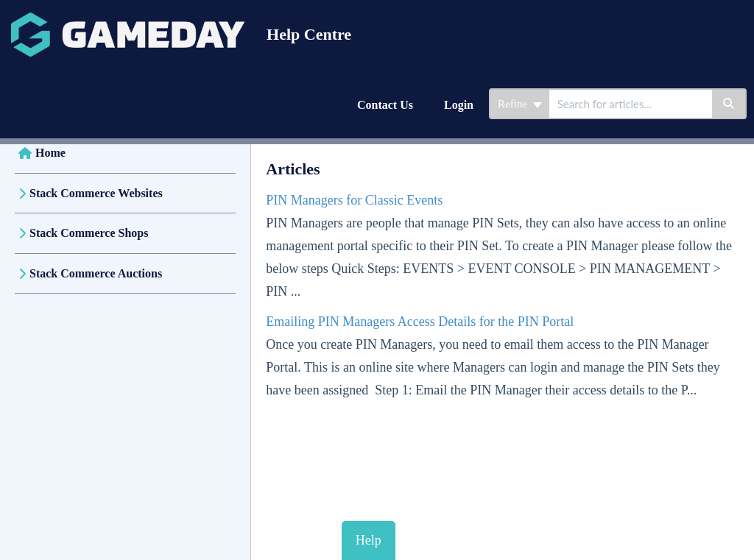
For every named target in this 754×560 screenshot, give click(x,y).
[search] (631, 104)
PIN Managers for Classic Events (354, 200)
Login (459, 105)
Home (50, 153)
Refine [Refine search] (520, 104)
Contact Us (385, 105)
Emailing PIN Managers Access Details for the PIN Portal (420, 322)
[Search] (729, 104)
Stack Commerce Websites (96, 193)
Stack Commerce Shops (89, 233)
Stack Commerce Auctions (96, 273)
